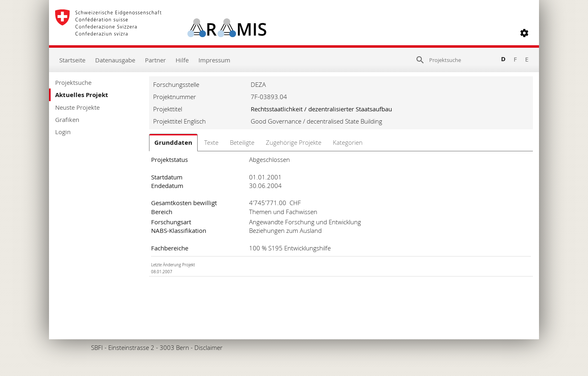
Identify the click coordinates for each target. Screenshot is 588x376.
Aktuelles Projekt (82, 95)
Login (63, 132)
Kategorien (348, 142)
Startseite (72, 60)
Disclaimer (208, 347)
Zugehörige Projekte (294, 142)
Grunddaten (173, 143)
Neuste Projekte (77, 107)
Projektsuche (73, 82)
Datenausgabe (115, 60)
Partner (155, 60)
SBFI (97, 347)
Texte (211, 142)
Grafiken (67, 119)
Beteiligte (242, 142)
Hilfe (182, 60)
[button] (524, 33)
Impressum (214, 60)
